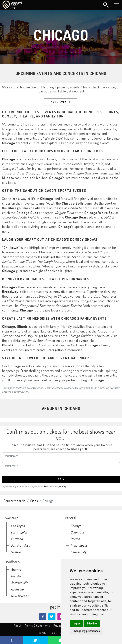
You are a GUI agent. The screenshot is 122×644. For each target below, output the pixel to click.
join (61, 479)
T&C (46, 486)
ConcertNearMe (15, 501)
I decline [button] (92, 624)
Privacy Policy (59, 486)
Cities (34, 501)
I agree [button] (77, 624)
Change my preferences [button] (86, 631)
